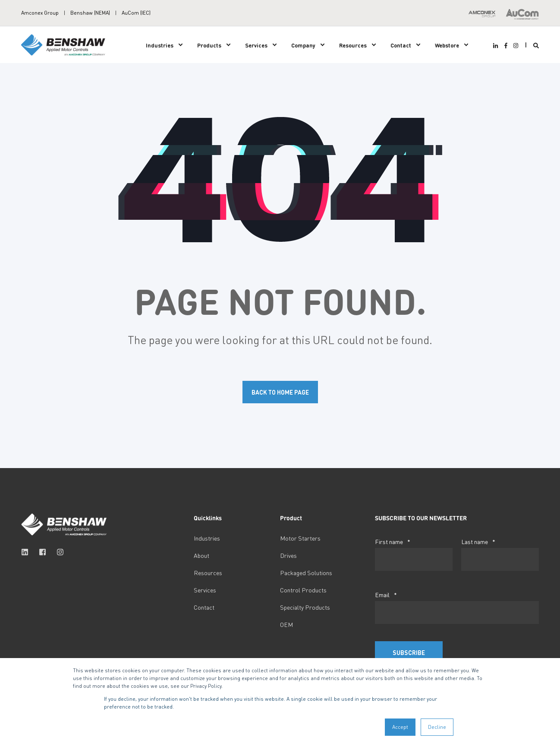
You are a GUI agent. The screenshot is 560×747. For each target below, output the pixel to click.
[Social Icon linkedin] (27, 552)
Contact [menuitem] (401, 45)
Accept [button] (400, 727)
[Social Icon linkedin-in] (497, 46)
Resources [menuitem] (353, 45)
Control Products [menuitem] (303, 590)
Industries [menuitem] (160, 45)
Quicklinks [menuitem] (208, 518)
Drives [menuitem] (288, 555)
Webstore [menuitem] (447, 45)
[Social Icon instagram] (515, 46)
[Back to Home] (64, 44)
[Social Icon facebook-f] (505, 46)
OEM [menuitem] (286, 624)
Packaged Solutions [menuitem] (306, 573)
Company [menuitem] (303, 45)
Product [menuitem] (291, 518)
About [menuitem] (201, 555)
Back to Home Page (280, 392)
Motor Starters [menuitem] (300, 538)
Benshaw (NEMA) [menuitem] (90, 13)
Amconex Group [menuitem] (40, 13)
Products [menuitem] (209, 45)
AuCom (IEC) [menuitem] (136, 13)
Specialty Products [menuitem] (305, 607)
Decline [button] (437, 727)
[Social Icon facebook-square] (42, 552)
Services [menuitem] (256, 45)
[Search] (536, 45)
